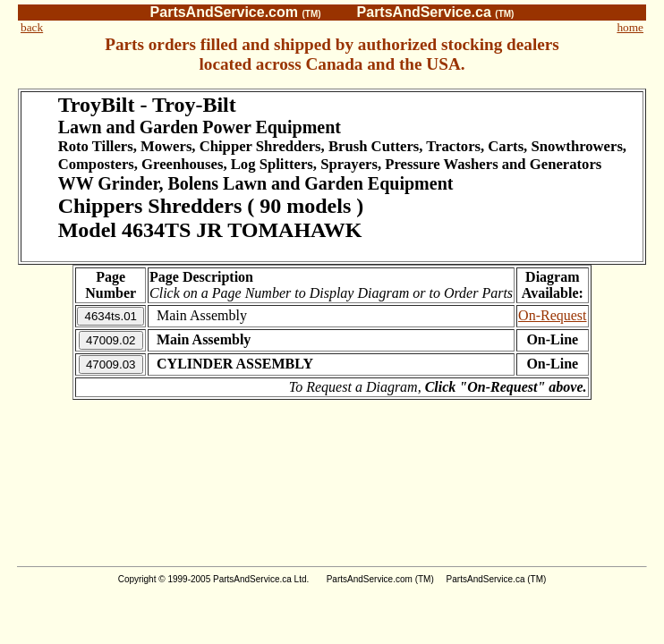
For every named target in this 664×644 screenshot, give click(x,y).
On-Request (552, 315)
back (32, 27)
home (630, 27)
